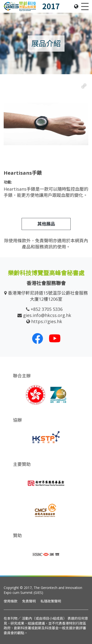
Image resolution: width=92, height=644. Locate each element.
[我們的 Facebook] (38, 338)
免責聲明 (29, 601)
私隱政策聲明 (51, 601)
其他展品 (46, 224)
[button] (84, 86)
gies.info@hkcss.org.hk (47, 315)
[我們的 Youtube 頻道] (55, 338)
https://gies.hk (47, 321)
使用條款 (11, 601)
